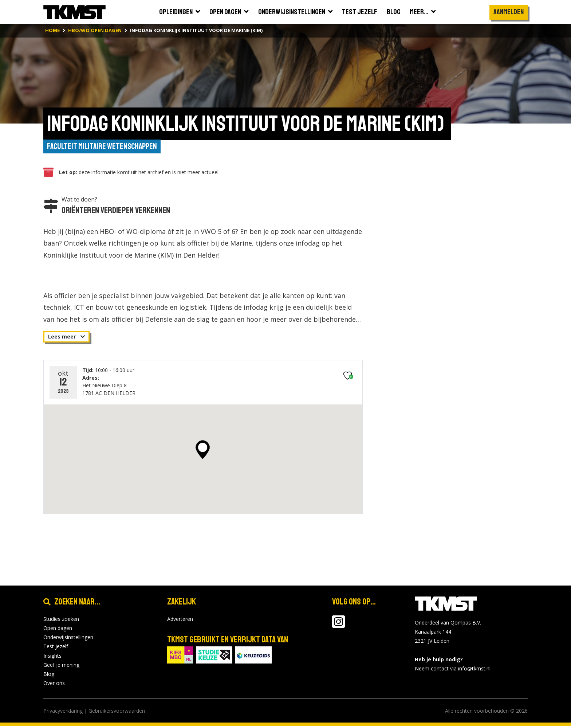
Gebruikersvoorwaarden (117, 713)
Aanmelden (509, 12)
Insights (52, 657)
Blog (49, 676)
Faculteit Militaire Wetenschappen (105, 147)
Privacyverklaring (63, 713)
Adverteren (180, 621)
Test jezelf (56, 648)
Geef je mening (61, 666)
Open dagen (58, 630)
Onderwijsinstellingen (68, 639)
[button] (203, 451)
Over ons (54, 685)
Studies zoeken (61, 621)
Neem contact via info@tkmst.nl (453, 670)
